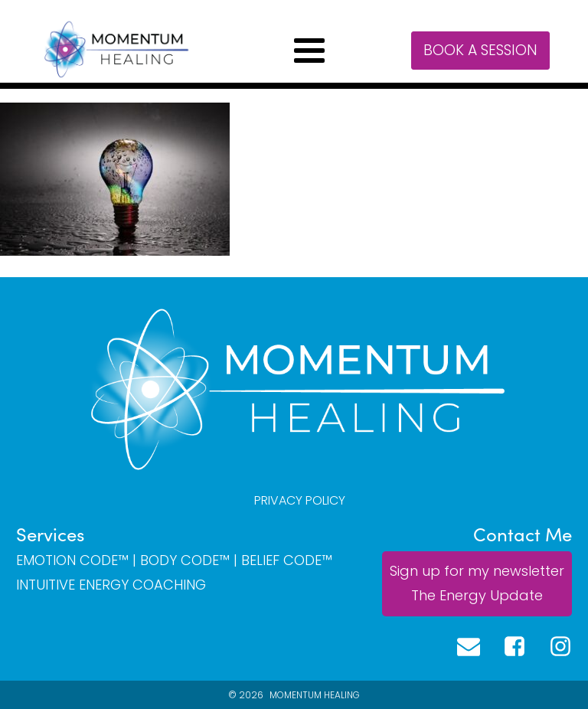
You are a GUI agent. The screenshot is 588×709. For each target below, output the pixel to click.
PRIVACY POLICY (300, 500)
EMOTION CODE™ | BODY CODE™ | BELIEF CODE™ (174, 560)
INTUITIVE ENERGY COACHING (111, 585)
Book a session (480, 50)
